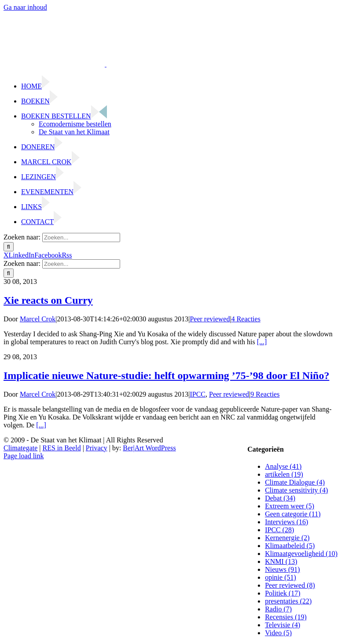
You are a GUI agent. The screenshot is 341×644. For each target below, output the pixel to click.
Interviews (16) (286, 522)
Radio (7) (278, 609)
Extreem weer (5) (290, 506)
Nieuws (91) (282, 569)
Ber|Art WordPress (149, 448)
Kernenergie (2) (287, 538)
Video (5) (278, 633)
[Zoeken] (9, 247)
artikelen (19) (284, 474)
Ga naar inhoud (25, 7)
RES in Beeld (62, 448)
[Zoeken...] (81, 237)
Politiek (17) (282, 593)
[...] (262, 342)
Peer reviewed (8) (290, 585)
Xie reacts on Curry (48, 300)
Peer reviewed (210, 319)
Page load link (24, 456)
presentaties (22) (288, 601)
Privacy (97, 448)
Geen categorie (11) (293, 514)
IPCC (198, 394)
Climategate (20, 448)
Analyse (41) (283, 466)
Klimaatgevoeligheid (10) (301, 554)
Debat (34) (280, 498)
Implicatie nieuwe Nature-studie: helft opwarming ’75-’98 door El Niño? (166, 375)
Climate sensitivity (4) (296, 490)
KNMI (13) (281, 561)
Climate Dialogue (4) (295, 482)
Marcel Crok (38, 319)
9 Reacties (265, 394)
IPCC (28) (279, 530)
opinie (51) (280, 577)
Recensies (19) (286, 617)
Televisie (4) (282, 625)
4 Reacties (246, 319)
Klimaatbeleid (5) (290, 546)
